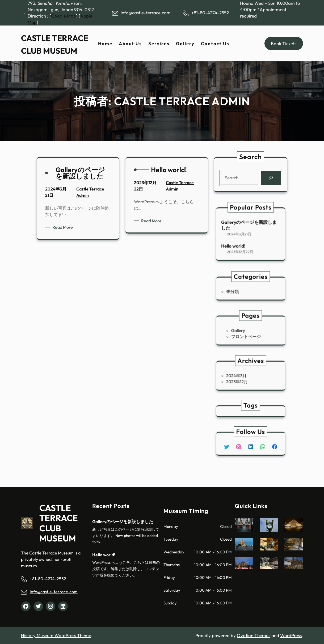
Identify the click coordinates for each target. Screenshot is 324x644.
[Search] (270, 178)
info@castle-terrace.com (54, 592)
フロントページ (247, 334)
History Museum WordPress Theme (56, 635)
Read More (65, 227)
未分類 (238, 291)
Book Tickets (284, 43)
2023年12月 (241, 380)
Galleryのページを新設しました (250, 228)
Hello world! (239, 242)
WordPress (291, 635)
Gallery (242, 331)
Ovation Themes (254, 635)
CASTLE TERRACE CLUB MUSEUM (59, 523)
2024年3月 (241, 376)
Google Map (64, 16)
